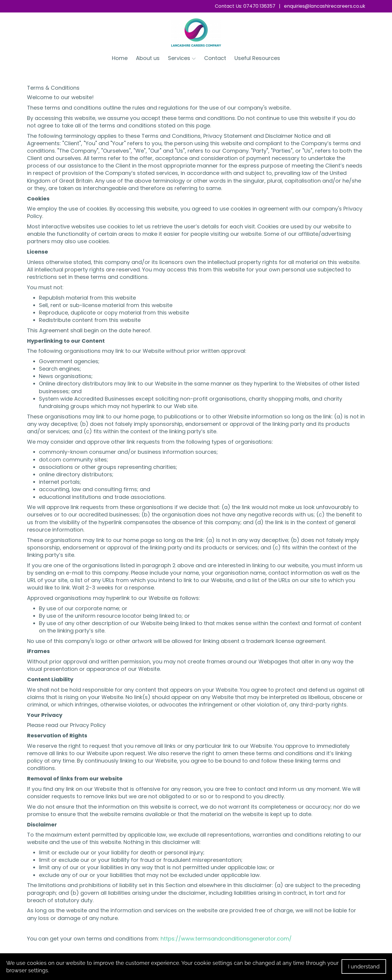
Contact (215, 58)
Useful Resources (257, 58)
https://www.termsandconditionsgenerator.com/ (226, 939)
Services (182, 58)
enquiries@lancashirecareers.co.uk (325, 6)
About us (148, 58)
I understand (364, 966)
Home (120, 58)
